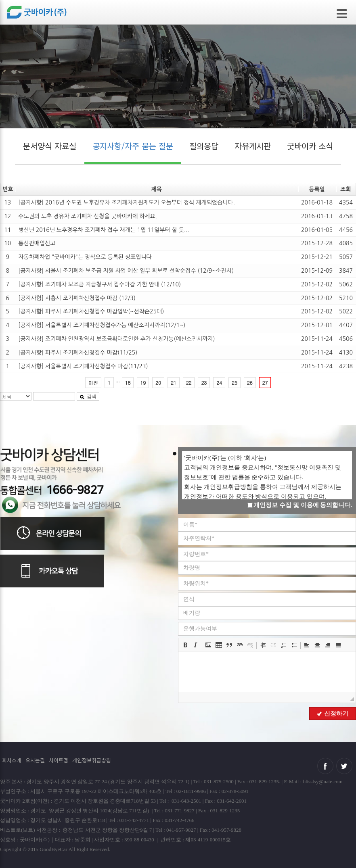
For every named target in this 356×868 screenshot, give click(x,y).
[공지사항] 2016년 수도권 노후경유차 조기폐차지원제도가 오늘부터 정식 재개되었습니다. (126, 202)
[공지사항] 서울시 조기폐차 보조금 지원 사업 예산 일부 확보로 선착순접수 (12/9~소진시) (126, 271)
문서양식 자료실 (50, 146)
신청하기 (333, 714)
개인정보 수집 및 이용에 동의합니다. (300, 505)
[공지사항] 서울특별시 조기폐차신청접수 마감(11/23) (83, 366)
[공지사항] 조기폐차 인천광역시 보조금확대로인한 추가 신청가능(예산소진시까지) (116, 339)
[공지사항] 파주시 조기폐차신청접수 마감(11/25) (78, 353)
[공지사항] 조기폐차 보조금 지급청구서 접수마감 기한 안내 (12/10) (99, 284)
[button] (185, 645)
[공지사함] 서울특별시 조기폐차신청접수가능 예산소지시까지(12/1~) (102, 325)
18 (128, 383)
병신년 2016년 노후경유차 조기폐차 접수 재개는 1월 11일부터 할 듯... (104, 230)
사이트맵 (59, 760)
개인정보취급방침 (92, 760)
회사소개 (12, 760)
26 (250, 383)
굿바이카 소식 (310, 146)
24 (219, 383)
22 (189, 383)
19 (143, 383)
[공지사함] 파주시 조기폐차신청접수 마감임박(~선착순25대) (91, 311)
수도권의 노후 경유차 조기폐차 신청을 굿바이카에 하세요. (88, 216)
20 (158, 383)
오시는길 (35, 760)
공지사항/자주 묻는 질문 (133, 146)
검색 (88, 396)
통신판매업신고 (37, 243)
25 (235, 383)
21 (174, 383)
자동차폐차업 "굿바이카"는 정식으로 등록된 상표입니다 (85, 257)
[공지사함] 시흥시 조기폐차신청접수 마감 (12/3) (77, 298)
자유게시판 (253, 146)
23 (204, 383)
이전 (93, 383)
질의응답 (204, 146)
